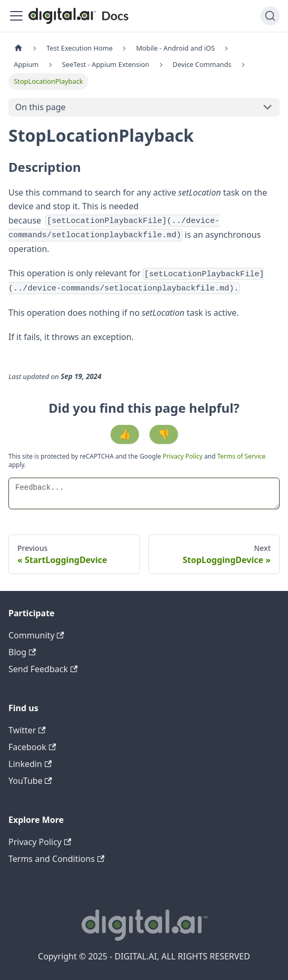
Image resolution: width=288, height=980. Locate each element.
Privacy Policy (183, 456)
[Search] (270, 16)
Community (36, 635)
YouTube (30, 781)
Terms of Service (241, 456)
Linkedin (30, 764)
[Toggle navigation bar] (16, 16)
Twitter (27, 730)
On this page (41, 107)
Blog (22, 652)
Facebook (32, 747)
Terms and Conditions (56, 859)
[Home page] (18, 48)
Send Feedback (43, 669)
